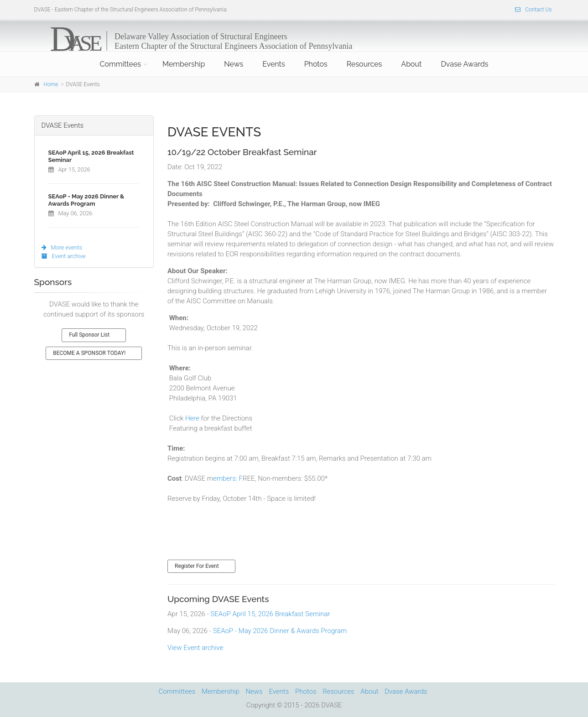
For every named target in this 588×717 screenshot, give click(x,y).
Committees (120, 64)
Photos (316, 64)
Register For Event (197, 566)
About (411, 64)
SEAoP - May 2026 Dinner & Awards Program (280, 631)
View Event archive (195, 648)
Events (273, 64)
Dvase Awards (464, 64)
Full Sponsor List (89, 335)
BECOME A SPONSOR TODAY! (89, 353)
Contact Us (533, 10)
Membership (184, 64)
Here (192, 418)
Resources (364, 64)
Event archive (64, 256)
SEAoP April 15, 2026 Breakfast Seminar (270, 614)
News (234, 64)
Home (51, 84)
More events (62, 247)
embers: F (228, 478)
